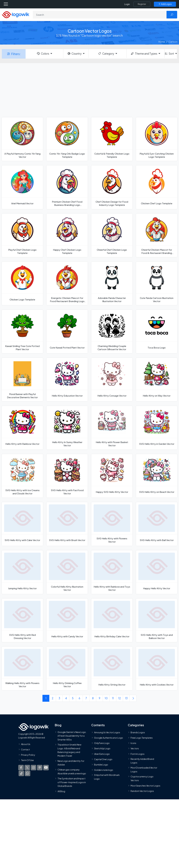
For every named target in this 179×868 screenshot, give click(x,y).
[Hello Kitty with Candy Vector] (67, 620)
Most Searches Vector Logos (145, 786)
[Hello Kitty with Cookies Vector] (157, 668)
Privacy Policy (28, 755)
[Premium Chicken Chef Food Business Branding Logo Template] (67, 187)
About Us (26, 744)
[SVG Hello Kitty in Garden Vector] (157, 428)
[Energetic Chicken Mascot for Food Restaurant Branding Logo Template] (67, 283)
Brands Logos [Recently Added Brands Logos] (138, 732)
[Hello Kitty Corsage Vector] (112, 380)
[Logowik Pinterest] (40, 768)
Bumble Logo (101, 765)
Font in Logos (138, 754)
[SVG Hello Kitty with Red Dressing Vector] (22, 620)
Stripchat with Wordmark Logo (107, 777)
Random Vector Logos (142, 791)
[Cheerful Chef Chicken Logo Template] (112, 235)
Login (127, 4)
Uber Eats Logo (102, 754)
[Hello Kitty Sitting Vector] (112, 668)
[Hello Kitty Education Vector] (67, 380)
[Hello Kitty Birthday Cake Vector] (112, 620)
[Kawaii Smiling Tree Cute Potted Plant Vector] (22, 331)
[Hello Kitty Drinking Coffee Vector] (67, 668)
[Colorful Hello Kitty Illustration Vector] (67, 572)
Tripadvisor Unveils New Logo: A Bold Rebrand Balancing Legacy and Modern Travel (69, 750)
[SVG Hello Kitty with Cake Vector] (22, 524)
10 (106, 698)
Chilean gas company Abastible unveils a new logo (72, 772)
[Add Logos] (165, 4)
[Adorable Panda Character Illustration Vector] (112, 283)
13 (126, 698)
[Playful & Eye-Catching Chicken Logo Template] (157, 139)
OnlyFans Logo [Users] (102, 743)
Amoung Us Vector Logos (107, 732)
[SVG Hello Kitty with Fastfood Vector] (67, 476)
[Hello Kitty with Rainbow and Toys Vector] (112, 572)
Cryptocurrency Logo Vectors (142, 778)
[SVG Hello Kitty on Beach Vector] (157, 476)
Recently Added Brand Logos (142, 761)
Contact (25, 749)
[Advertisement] (89, 90)
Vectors (135, 749)
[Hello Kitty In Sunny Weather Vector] (67, 428)
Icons (133, 743)
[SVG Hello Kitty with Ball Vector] (157, 524)
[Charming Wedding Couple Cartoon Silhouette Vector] (112, 331)
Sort (169, 54)
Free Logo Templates (142, 738)
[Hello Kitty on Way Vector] (157, 380)
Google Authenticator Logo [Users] (109, 738)
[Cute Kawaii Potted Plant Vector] (67, 331)
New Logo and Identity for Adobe (71, 763)
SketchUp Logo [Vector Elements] (102, 749)
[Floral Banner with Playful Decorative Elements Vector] (22, 380)
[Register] (142, 4)
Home (162, 42)
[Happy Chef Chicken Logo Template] (67, 235)
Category (106, 54)
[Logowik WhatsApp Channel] (28, 774)
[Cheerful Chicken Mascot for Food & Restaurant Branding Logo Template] (157, 235)
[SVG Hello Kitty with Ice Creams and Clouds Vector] (22, 476)
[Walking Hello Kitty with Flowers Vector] (22, 668)
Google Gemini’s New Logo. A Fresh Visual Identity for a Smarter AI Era (72, 736)
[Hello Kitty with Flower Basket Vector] (112, 428)
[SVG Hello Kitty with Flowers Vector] (112, 524)
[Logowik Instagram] (33, 768)
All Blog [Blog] (61, 791)
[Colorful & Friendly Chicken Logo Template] (112, 139)
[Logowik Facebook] (21, 768)
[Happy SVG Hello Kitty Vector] (112, 476)
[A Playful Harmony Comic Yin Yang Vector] (22, 139)
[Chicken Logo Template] (22, 283)
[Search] (100, 15)
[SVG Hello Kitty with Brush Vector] (67, 524)
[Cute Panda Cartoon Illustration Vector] (157, 283)
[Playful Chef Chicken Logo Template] (22, 235)
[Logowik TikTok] (21, 774)
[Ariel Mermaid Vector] (22, 187)
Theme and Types (144, 54)
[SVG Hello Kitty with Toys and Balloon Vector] (157, 620)
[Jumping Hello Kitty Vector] (22, 572)
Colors (43, 54)
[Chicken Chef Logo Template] (157, 187)
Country (74, 54)
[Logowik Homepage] (16, 14)
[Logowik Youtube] (46, 768)
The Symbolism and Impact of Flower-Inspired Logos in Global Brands (72, 782)
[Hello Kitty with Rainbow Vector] (22, 428)
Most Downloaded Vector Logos (144, 770)
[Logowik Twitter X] (27, 768)
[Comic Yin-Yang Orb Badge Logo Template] (67, 139)
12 (120, 698)
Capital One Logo (103, 759)
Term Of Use (27, 760)
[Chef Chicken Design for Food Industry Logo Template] (112, 187)
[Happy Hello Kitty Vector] (157, 572)
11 (113, 698)
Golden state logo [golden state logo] (104, 770)
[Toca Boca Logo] (157, 331)
